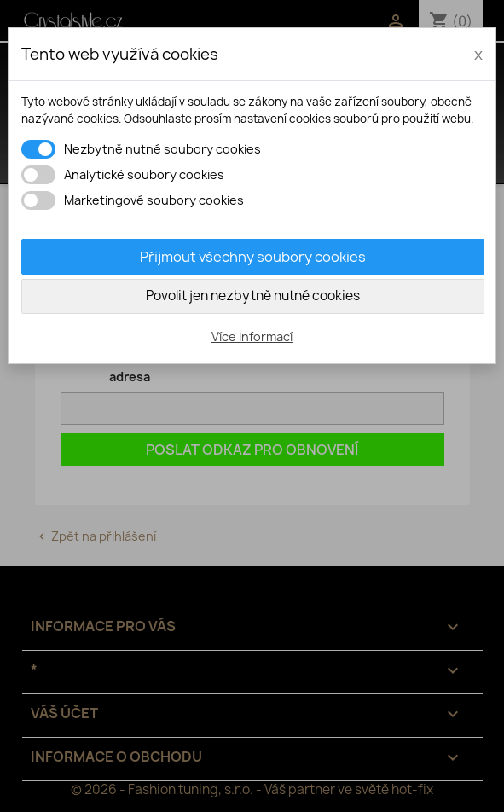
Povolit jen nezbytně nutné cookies (253, 296)
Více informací (252, 336)
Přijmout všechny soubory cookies (253, 257)
